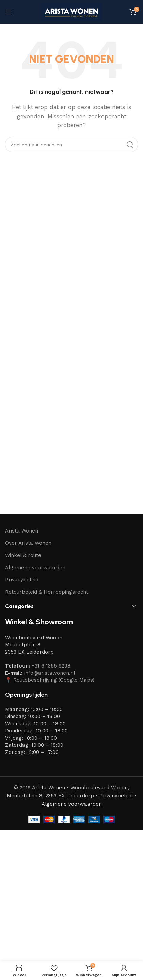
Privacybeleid (22, 580)
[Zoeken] (71, 145)
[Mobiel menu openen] (9, 12)
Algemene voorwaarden (35, 568)
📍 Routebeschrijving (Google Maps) (50, 680)
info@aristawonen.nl (50, 673)
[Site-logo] (71, 12)
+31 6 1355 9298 (51, 666)
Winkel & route (23, 555)
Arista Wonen (22, 531)
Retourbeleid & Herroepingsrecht (47, 592)
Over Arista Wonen (28, 543)
